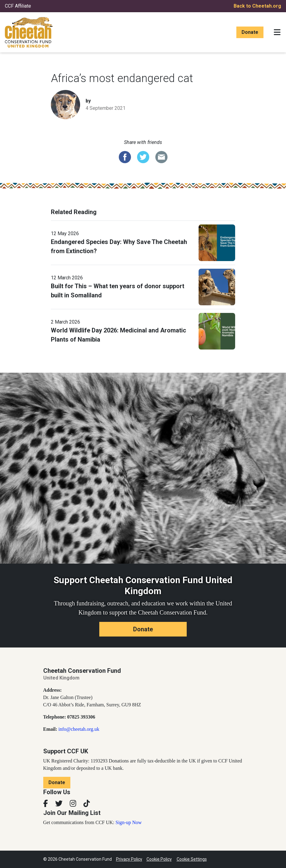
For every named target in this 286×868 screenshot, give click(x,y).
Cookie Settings (192, 859)
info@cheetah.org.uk (79, 729)
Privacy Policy (129, 859)
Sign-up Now (129, 822)
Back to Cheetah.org (257, 6)
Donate (250, 32)
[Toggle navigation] (277, 32)
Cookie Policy (159, 859)
